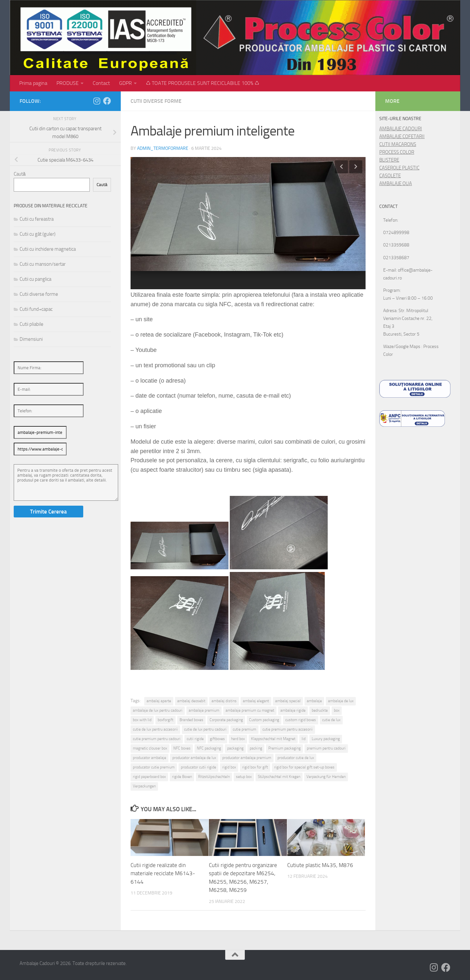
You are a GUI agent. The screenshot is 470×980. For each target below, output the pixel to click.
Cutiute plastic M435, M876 (320, 865)
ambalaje (314, 701)
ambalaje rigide (293, 710)
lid (304, 739)
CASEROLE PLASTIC (399, 168)
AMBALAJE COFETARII (402, 136)
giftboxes (217, 739)
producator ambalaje (149, 758)
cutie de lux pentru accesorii (155, 729)
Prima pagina (33, 83)
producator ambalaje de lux (194, 758)
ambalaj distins (224, 701)
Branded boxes (191, 720)
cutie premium (244, 729)
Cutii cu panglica (35, 279)
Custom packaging (264, 720)
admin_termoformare (163, 148)
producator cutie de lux (296, 758)
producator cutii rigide (198, 767)
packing (256, 748)
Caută (20, 174)
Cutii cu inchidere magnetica (48, 249)
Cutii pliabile (31, 324)
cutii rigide (195, 739)
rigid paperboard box (149, 777)
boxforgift (165, 720)
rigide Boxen (182, 777)
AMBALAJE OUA (396, 183)
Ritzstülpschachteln (214, 777)
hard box (238, 739)
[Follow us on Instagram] (97, 101)
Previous (341, 167)
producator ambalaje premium (247, 758)
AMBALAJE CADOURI (401, 129)
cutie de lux (331, 720)
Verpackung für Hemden (326, 777)
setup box (244, 777)
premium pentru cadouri (326, 748)
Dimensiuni (31, 339)
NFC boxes (182, 748)
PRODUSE (68, 83)
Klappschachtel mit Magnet (273, 739)
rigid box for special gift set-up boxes (304, 767)
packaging (235, 748)
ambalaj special (288, 701)
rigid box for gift (255, 767)
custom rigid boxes (301, 720)
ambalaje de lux (341, 701)
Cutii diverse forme (156, 101)
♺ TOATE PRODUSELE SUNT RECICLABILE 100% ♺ (203, 83)
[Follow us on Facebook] (107, 101)
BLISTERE (389, 160)
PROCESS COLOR (397, 152)
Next (356, 167)
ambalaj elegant (256, 701)
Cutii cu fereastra (37, 219)
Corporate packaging (226, 720)
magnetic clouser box (150, 748)
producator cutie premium (154, 767)
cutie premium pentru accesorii (288, 729)
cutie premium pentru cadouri (157, 739)
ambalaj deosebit (191, 701)
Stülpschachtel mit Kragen (279, 777)
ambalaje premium (204, 710)
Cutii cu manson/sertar (43, 264)
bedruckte (320, 710)
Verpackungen (144, 786)
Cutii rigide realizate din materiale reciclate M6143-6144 (163, 873)
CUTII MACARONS (398, 144)
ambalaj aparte (159, 701)
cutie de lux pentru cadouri (205, 729)
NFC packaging (209, 748)
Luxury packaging (326, 739)
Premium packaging (284, 748)
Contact (101, 83)
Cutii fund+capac (36, 309)
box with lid (142, 720)
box (337, 710)
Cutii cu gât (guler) (38, 234)
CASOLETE (390, 176)
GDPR (125, 83)
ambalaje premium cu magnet (250, 710)
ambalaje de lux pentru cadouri (158, 710)
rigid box (229, 767)
